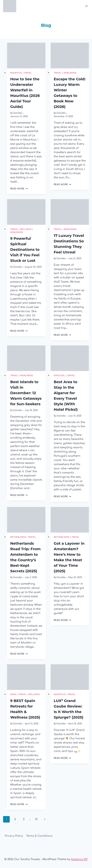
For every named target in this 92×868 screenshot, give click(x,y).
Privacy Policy (14, 836)
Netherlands (18, 537)
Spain (13, 694)
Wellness (26, 229)
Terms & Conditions (39, 836)
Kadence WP (79, 859)
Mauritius (16, 73)
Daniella (18, 113)
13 (36, 819)
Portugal (59, 376)
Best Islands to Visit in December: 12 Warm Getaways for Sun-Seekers (26, 393)
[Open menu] (86, 6)
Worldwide (70, 73)
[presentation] (26, 56)
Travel (28, 73)
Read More (19, 189)
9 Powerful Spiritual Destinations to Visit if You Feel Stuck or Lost (25, 249)
